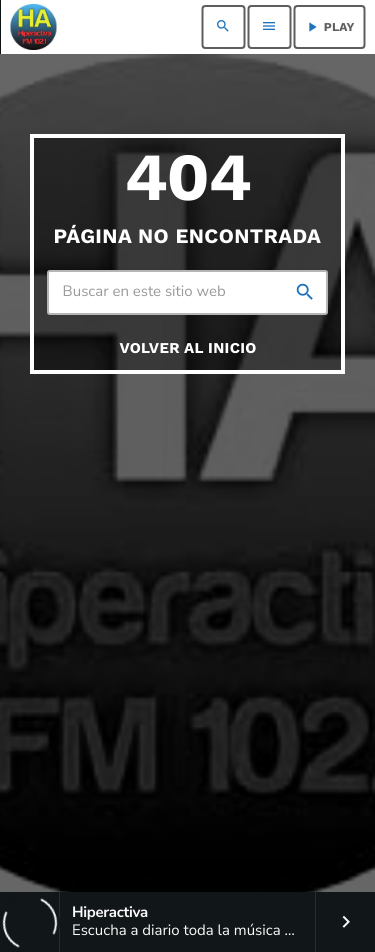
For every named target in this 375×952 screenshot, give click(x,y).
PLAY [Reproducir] (329, 27)
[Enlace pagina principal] (33, 27)
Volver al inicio (187, 348)
